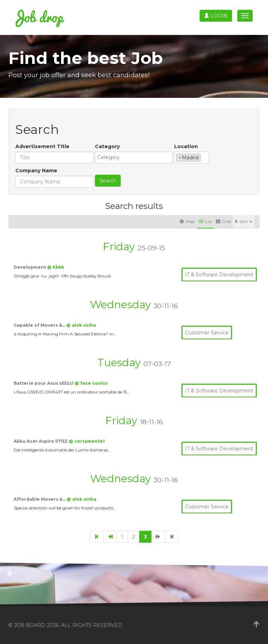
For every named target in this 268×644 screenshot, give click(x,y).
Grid (223, 221)
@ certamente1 (87, 441)
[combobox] (134, 158)
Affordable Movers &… (40, 499)
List (205, 221)
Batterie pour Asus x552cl (44, 383)
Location (186, 146)
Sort (244, 221)
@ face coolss (91, 383)
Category (107, 146)
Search (108, 181)
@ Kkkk (56, 267)
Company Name (36, 171)
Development (30, 267)
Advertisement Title (42, 146)
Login (216, 16)
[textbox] (136, 157)
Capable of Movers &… (40, 325)
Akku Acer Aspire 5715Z (41, 441)
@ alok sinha (81, 325)
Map (187, 221)
